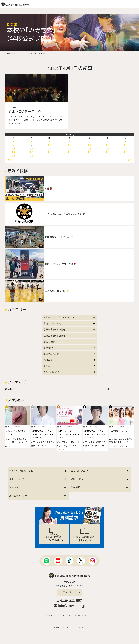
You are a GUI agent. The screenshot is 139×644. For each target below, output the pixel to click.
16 (32, 148)
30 (32, 155)
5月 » (131, 160)
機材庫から (69, 360)
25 (69, 152)
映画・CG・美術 (69, 354)
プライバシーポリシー (64, 615)
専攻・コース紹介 (99, 471)
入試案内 (38, 487)
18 (69, 148)
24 (49, 152)
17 (49, 148)
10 (49, 145)
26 (89, 152)
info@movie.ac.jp (70, 606)
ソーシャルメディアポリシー (84, 615)
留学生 (69, 366)
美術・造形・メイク (69, 372)
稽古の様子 (69, 342)
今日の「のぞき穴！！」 (69, 324)
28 (125, 152)
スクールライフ (38, 479)
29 (14, 155)
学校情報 (99, 487)
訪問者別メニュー (38, 496)
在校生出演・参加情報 (69, 336)
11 (69, 145)
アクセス (72, 592)
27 (107, 152)
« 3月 (8, 160)
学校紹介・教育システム (38, 471)
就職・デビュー (99, 479)
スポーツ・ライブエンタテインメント (69, 317)
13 (107, 145)
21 (125, 148)
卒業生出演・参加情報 (69, 330)
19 (89, 148)
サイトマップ (49, 615)
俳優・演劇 (69, 348)
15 (14, 148)
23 (32, 152)
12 (89, 145)
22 (14, 152)
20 (107, 148)
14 (125, 145)
